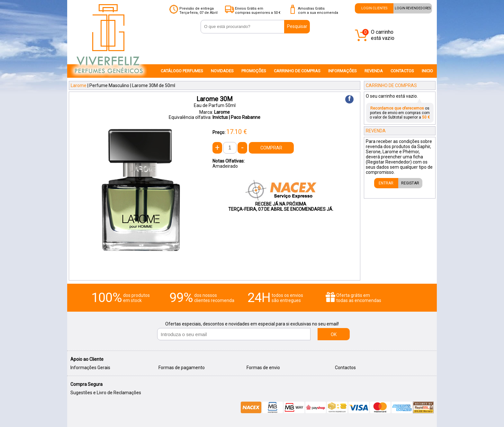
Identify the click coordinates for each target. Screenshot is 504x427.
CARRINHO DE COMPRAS (297, 71)
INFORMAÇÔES (342, 71)
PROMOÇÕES (254, 71)
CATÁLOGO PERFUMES (182, 71)
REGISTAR (410, 183)
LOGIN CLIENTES (374, 8)
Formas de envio (263, 368)
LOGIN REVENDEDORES (413, 8)
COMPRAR (271, 148)
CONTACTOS (402, 71)
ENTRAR (386, 183)
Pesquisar (297, 26)
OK (334, 334)
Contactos (345, 368)
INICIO (427, 71)
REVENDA (374, 71)
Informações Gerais (90, 368)
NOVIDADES (222, 71)
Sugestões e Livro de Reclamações (106, 393)
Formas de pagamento (182, 368)
